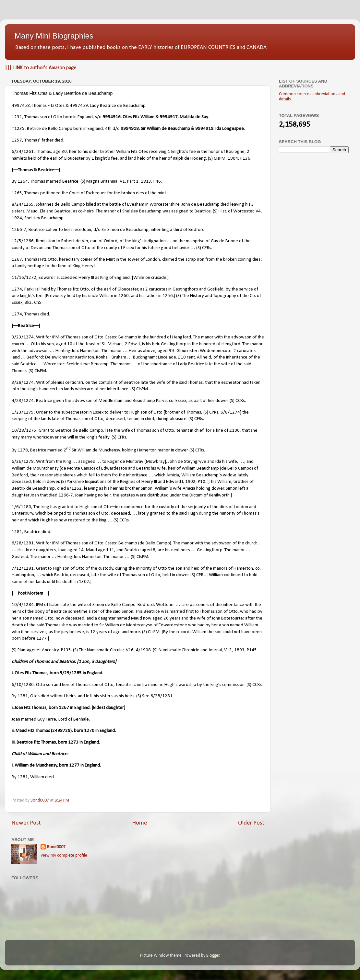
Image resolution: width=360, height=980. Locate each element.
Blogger (213, 956)
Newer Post (26, 823)
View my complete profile (64, 855)
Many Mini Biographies (54, 36)
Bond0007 (56, 847)
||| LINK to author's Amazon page (41, 68)
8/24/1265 (23, 205)
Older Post (251, 823)
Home (140, 823)
